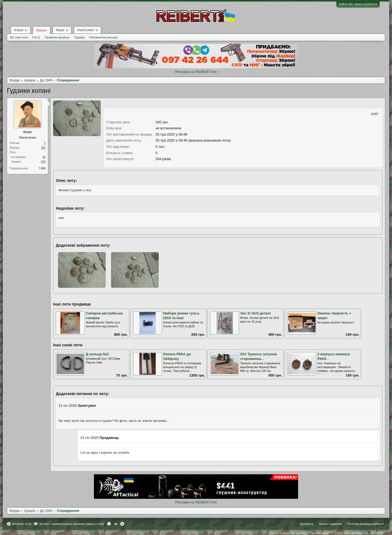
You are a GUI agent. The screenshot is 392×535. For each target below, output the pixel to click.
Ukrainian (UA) (22, 524)
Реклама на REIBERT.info (196, 72)
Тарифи (79, 37)
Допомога (307, 524)
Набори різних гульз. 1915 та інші (182, 316)
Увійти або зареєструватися (358, 4)
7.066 (42, 168)
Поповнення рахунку (103, 37)
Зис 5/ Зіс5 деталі (255, 313)
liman (27, 132)
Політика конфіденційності (365, 524)
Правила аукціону (57, 37)
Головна (109, 524)
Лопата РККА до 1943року (177, 356)
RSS (122, 524)
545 (43, 162)
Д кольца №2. (98, 354)
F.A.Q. (36, 37)
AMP (375, 114)
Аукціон (41, 30)
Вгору (116, 524)
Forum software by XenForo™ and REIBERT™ (327, 533)
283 (43, 148)
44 (44, 157)
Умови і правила (330, 524)
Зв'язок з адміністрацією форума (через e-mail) (72, 524)
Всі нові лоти (19, 37)
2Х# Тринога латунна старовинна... (258, 356)
